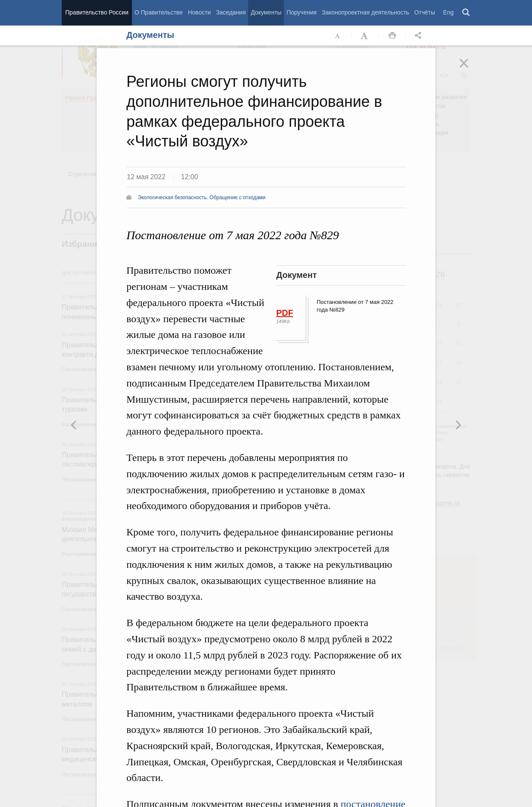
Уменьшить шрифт (338, 36)
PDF (285, 313)
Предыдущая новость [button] (458, 425)
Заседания (231, 12)
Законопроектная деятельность (365, 12)
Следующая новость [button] (74, 425)
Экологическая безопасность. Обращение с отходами (202, 197)
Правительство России (97, 12)
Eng (448, 12)
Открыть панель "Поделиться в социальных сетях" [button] (420, 36)
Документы (266, 12)
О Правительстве (159, 12)
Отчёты (425, 12)
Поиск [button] (466, 13)
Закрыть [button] (470, 69)
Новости (199, 12)
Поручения (302, 12)
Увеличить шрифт (365, 36)
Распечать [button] (392, 36)
